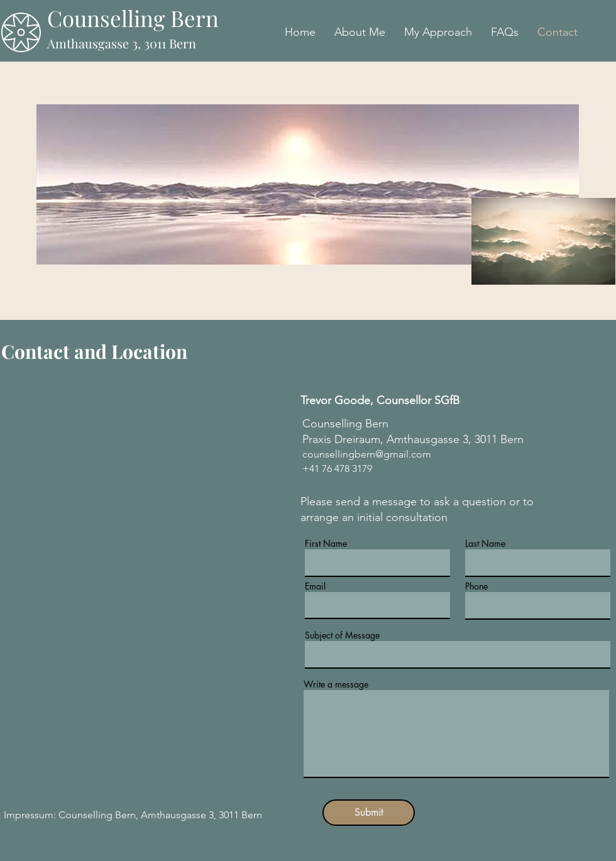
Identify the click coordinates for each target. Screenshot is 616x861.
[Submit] (369, 813)
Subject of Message (342, 635)
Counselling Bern (133, 18)
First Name (326, 544)
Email (315, 586)
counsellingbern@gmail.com (367, 454)
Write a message (336, 684)
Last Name (485, 544)
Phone (476, 586)
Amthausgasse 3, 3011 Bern (122, 43)
